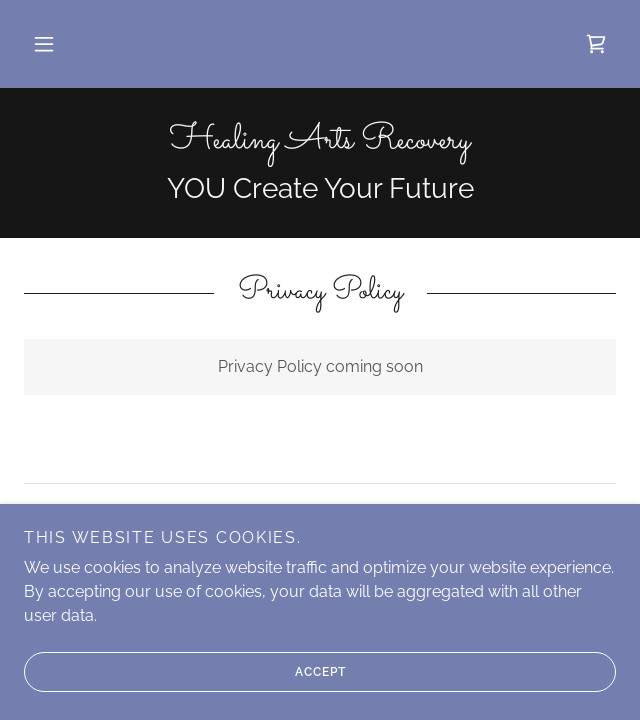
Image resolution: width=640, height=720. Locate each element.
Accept (184, 672)
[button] (44, 44)
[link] (596, 44)
